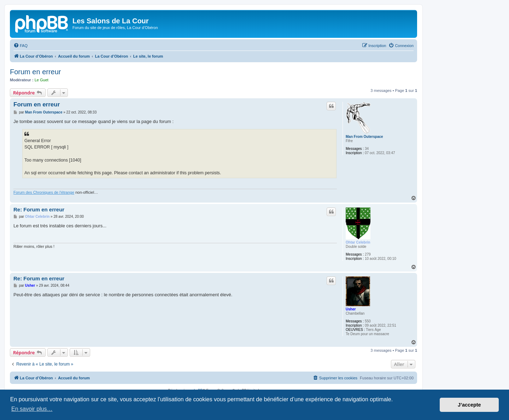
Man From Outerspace (364, 137)
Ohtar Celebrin (358, 242)
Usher (351, 309)
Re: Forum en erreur (39, 209)
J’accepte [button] (469, 405)
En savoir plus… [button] (32, 409)
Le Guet (42, 80)
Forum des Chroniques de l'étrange (44, 192)
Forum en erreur (36, 72)
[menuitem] (21, 46)
